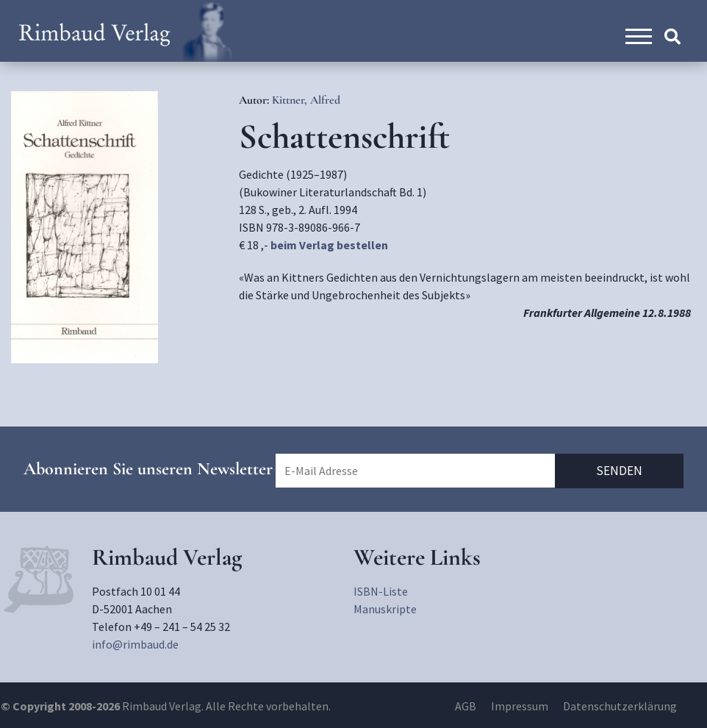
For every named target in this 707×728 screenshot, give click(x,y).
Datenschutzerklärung (620, 706)
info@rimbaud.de (135, 644)
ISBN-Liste (381, 591)
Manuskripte (385, 609)
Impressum (520, 706)
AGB (466, 706)
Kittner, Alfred (306, 100)
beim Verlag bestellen (329, 245)
